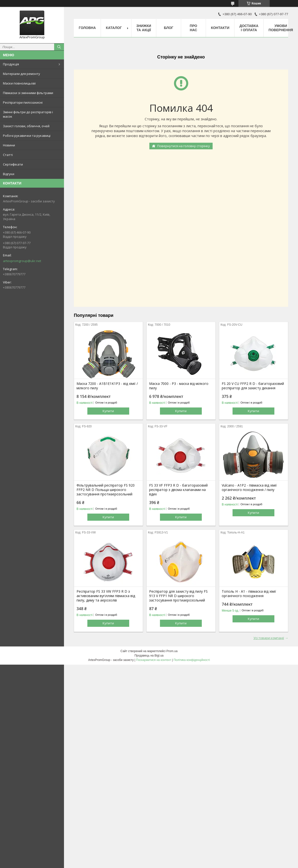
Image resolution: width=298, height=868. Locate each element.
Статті (8, 155)
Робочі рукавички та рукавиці (27, 136)
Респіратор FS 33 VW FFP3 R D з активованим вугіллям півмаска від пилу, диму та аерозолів (106, 596)
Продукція (11, 64)
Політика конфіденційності (192, 660)
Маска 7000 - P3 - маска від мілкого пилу (179, 386)
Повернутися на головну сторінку (184, 146)
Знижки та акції (144, 28)
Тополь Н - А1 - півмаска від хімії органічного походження (249, 594)
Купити (108, 411)
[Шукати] (59, 47)
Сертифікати (13, 164)
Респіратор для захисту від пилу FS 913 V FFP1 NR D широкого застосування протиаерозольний (178, 596)
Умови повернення (281, 28)
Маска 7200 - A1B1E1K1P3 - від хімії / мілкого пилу (107, 386)
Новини (9, 145)
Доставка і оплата (249, 28)
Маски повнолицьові (19, 83)
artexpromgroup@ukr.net (22, 261)
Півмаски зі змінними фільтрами (28, 93)
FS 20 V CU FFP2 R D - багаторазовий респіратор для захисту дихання (253, 386)
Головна (87, 28)
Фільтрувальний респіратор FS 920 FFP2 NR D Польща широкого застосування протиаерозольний (106, 490)
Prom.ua (172, 651)
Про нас (193, 28)
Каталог (114, 28)
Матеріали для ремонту (22, 74)
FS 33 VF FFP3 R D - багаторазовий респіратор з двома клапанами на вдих (178, 490)
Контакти (220, 28)
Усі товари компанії (269, 638)
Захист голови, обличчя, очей (26, 126)
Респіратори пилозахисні (23, 102)
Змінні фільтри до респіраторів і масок (28, 114)
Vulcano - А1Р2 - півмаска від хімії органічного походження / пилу (249, 488)
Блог (169, 28)
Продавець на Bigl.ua (149, 656)
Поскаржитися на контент (154, 660)
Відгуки (9, 174)
